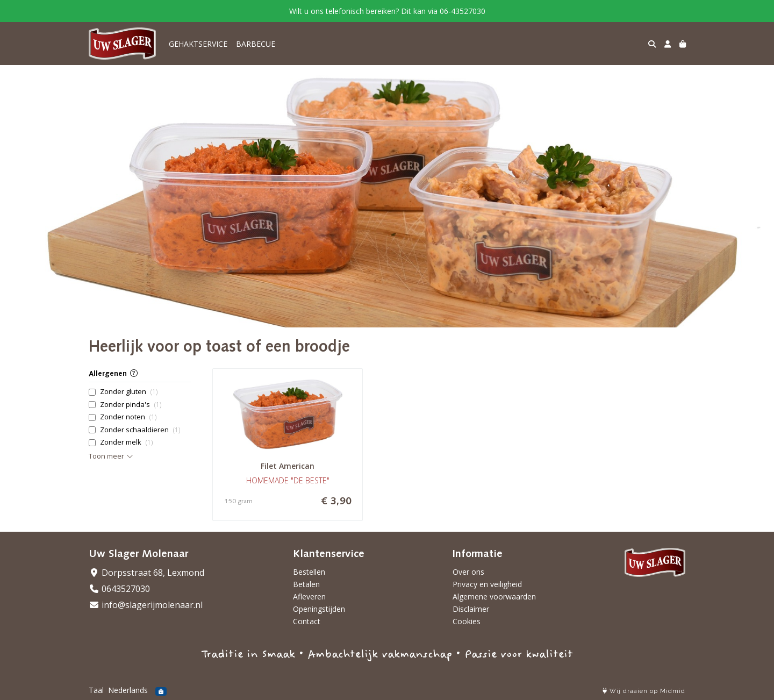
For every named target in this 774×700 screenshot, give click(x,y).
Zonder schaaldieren (140, 430)
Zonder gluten (129, 392)
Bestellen (309, 572)
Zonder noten (128, 417)
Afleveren (309, 597)
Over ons (468, 572)
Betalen (306, 584)
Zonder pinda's (131, 405)
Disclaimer (471, 609)
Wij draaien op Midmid (644, 691)
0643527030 (119, 589)
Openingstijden (319, 609)
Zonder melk (126, 442)
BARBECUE (256, 44)
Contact (307, 621)
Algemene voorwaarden (494, 597)
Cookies (467, 621)
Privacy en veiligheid (487, 584)
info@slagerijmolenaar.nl (146, 605)
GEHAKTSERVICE (198, 44)
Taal (96, 690)
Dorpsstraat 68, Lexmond (146, 573)
